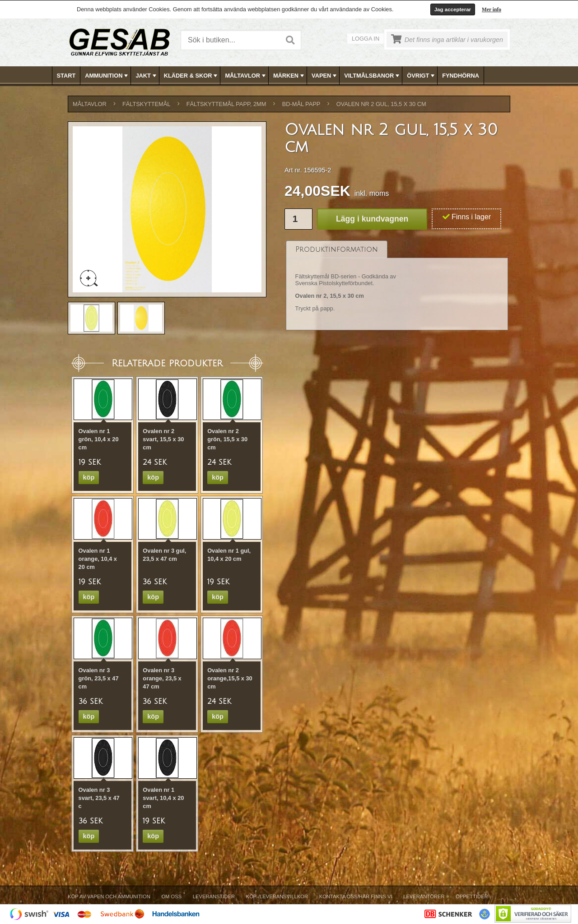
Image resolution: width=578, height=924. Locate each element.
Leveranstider (214, 896)
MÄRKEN (289, 76)
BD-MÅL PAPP (301, 104)
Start (66, 76)
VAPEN (325, 76)
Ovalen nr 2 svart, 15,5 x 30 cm (163, 439)
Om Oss (171, 896)
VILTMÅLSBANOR (373, 76)
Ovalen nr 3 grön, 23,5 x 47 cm (99, 678)
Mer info (492, 9)
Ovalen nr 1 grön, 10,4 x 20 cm (99, 439)
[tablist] (397, 286)
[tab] (337, 249)
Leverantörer (424, 896)
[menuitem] (67, 76)
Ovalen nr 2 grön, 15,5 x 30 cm (227, 439)
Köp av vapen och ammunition (109, 896)
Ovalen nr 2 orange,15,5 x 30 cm (230, 678)
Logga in (366, 39)
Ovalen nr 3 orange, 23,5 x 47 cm (162, 678)
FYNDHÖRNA (461, 76)
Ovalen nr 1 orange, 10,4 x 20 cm (98, 559)
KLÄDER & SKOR (192, 76)
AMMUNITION (107, 76)
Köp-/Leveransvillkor (277, 896)
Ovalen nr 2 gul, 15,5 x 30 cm (381, 104)
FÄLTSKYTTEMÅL (146, 104)
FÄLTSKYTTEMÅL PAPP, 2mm (226, 104)
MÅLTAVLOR (246, 76)
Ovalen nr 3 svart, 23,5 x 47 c (99, 798)
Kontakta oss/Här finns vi (356, 896)
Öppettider (472, 896)
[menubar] (289, 76)
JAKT (147, 76)
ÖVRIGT (422, 76)
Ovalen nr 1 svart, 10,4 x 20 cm (163, 798)
